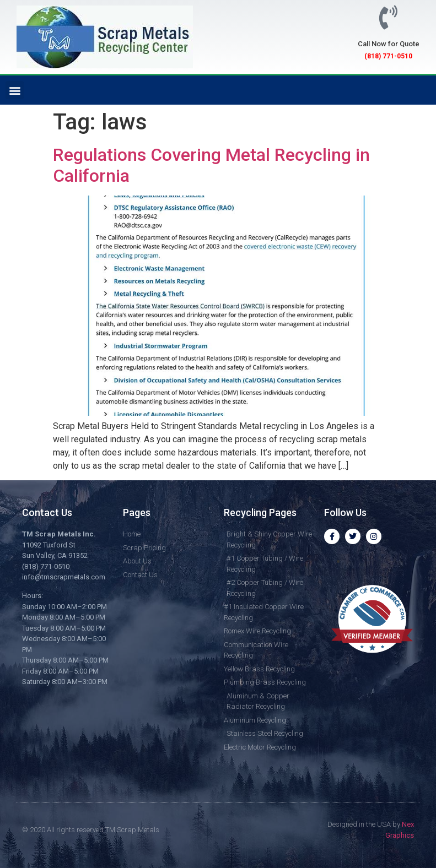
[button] (15, 90)
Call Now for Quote (389, 44)
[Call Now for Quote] (389, 18)
